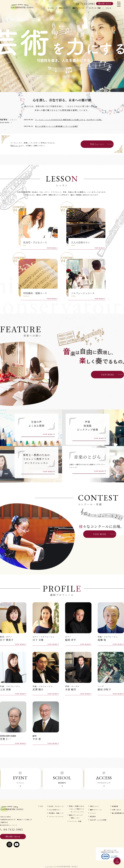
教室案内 (93, 817)
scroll (62, 87)
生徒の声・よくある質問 (98, 820)
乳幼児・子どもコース (56, 806)
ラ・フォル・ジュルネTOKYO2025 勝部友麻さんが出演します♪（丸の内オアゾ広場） (69, 120)
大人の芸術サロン (55, 810)
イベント (93, 813)
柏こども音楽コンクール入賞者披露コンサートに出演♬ (56, 126)
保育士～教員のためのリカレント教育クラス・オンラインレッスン (77, 809)
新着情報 (115, 806)
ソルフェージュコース (56, 817)
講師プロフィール (96, 810)
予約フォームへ (97, 144)
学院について (94, 806)
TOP (41, 806)
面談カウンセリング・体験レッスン (76, 816)
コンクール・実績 (75, 821)
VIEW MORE (52, 248)
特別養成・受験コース (56, 813)
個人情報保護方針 (118, 813)
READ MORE (5, 123)
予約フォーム (15, 146)
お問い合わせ (117, 810)
